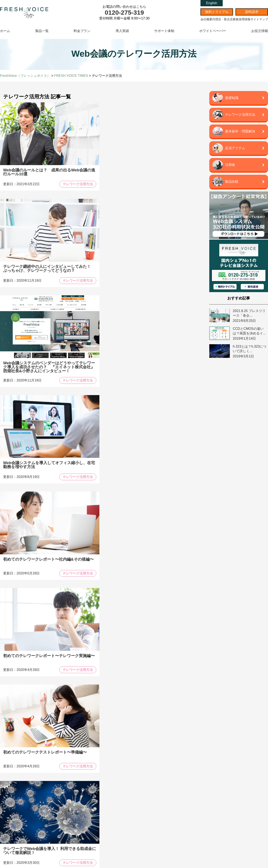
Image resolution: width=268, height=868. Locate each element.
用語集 (82, 845)
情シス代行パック (215, 817)
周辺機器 (20, 827)
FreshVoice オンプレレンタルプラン (33, 809)
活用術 (82, 840)
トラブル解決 (86, 831)
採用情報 (245, 19)
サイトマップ (259, 19)
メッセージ (86, 769)
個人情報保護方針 (215, 789)
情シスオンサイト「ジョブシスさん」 (225, 821)
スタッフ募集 (213, 784)
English (212, 3)
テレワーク (85, 827)
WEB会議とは (86, 813)
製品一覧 (42, 31)
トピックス (86, 791)
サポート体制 (164, 31)
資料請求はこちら (169, 721)
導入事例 (97, 721)
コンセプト (86, 775)
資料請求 (252, 12)
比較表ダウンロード (130, 721)
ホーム (5, 31)
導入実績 (122, 31)
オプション (21, 823)
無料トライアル (217, 12)
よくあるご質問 (152, 794)
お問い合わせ (149, 775)
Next (120, 599)
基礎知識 (83, 817)
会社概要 (206, 19)
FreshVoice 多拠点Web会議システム (33, 780)
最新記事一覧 (87, 802)
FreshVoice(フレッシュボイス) (35, 769)
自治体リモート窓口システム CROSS (33, 814)
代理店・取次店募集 (225, 19)
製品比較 (83, 822)
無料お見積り (149, 784)
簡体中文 (147, 810)
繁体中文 (147, 814)
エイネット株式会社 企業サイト (222, 804)
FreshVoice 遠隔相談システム (29, 818)
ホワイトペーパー (213, 31)
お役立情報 (260, 31)
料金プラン (82, 31)
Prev (72, 599)
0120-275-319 (124, 12)
